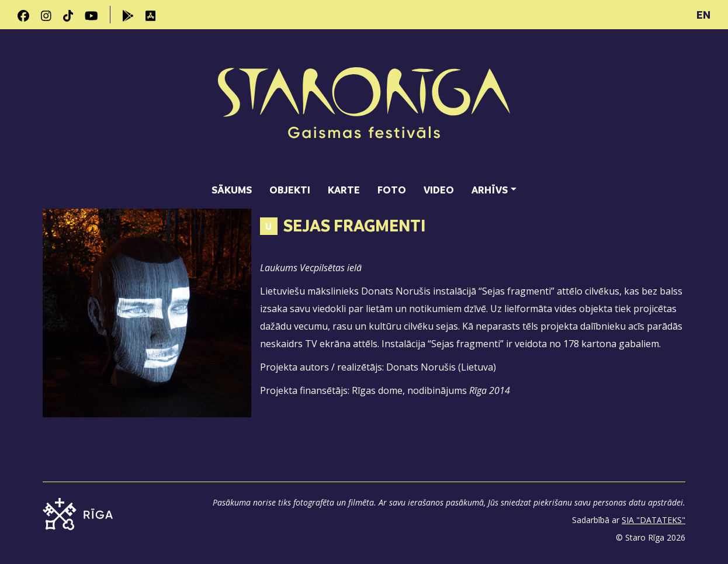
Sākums (232, 190)
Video (439, 190)
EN (703, 15)
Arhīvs (490, 190)
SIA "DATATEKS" (654, 520)
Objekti (290, 190)
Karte (344, 190)
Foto (392, 190)
